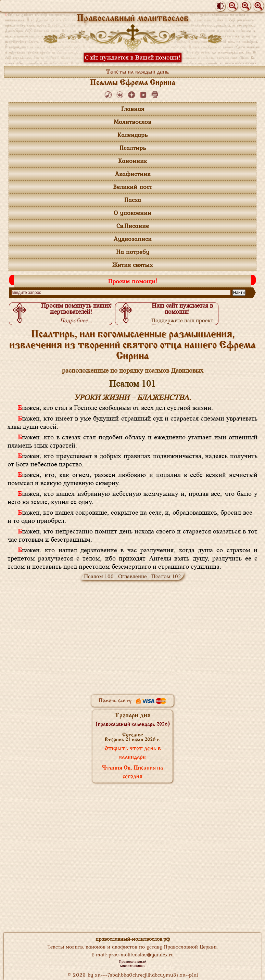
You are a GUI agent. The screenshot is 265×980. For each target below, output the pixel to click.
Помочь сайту (132, 701)
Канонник (132, 161)
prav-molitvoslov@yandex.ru (141, 955)
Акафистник (133, 174)
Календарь (132, 135)
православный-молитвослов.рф (133, 939)
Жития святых (132, 265)
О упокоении (132, 213)
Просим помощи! (132, 281)
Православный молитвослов (133, 19)
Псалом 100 (99, 576)
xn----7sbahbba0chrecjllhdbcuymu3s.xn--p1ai (146, 975)
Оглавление (132, 576)
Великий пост (132, 187)
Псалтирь (133, 148)
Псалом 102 (166, 576)
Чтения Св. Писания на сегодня (132, 772)
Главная (133, 109)
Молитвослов (132, 122)
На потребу (133, 252)
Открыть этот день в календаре (133, 753)
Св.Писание (133, 226)
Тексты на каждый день (137, 72)
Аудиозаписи (133, 239)
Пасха (133, 200)
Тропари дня (133, 720)
